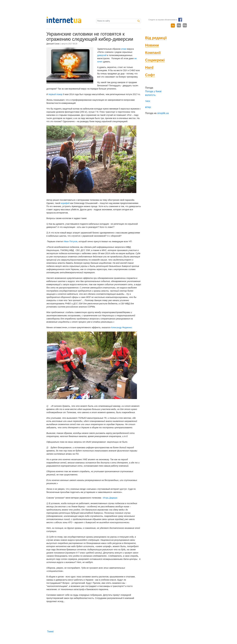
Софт (150, 75)
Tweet (50, 632)
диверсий (102, 55)
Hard (149, 67)
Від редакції (156, 38)
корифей (65, 203)
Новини (152, 45)
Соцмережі (155, 60)
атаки (124, 49)
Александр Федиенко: (121, 327)
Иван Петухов (71, 241)
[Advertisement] (118, 8)
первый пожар (56, 94)
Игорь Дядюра (110, 498)
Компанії (153, 53)
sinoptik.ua (163, 113)
